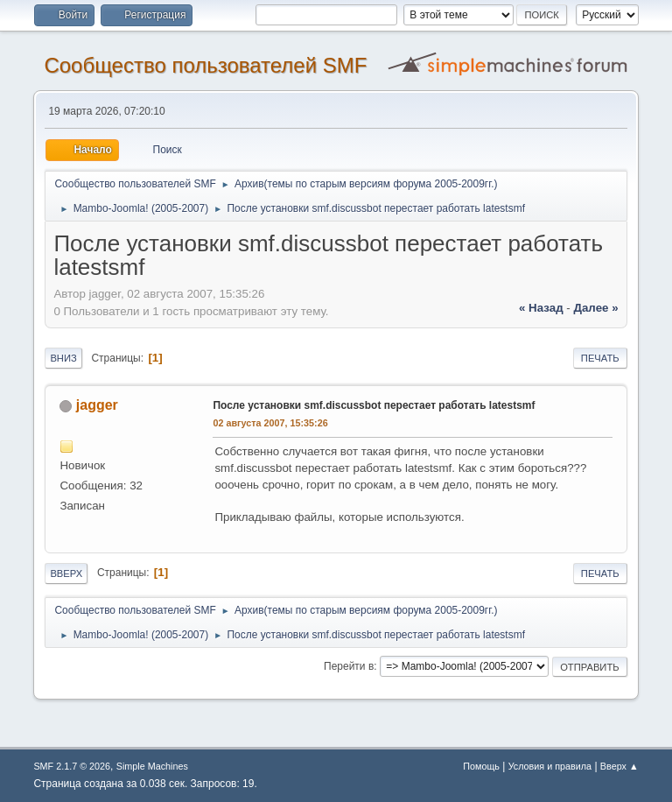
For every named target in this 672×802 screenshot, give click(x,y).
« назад (541, 308)
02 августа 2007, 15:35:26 (270, 423)
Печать (600, 358)
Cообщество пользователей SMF (205, 65)
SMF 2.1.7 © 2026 (72, 766)
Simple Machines (152, 766)
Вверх (66, 573)
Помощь (481, 766)
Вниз (63, 358)
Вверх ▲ (619, 766)
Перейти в (349, 666)
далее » (595, 308)
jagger (97, 405)
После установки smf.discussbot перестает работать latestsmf (374, 405)
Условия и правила (550, 766)
